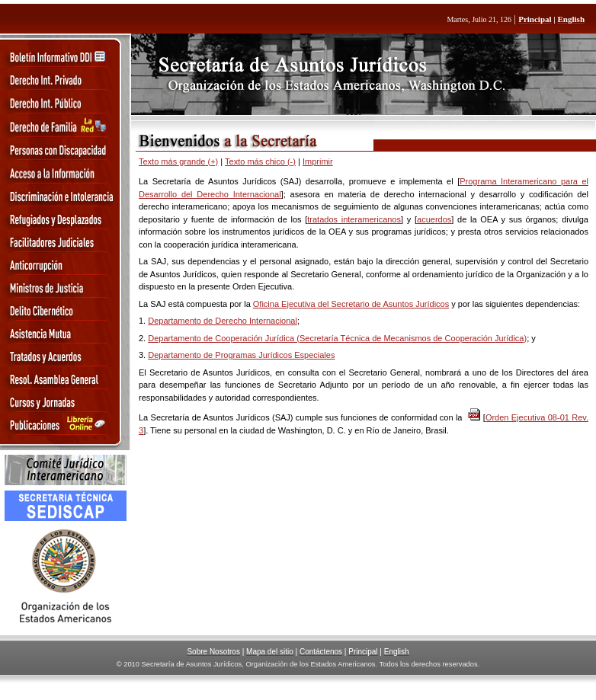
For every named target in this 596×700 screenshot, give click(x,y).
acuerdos (434, 219)
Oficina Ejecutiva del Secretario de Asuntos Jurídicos (351, 304)
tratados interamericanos (354, 219)
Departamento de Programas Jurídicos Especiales (241, 355)
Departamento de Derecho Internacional (223, 321)
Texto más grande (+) (178, 161)
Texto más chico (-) (260, 161)
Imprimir (318, 161)
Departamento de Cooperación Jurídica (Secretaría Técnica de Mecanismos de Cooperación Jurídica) (337, 338)
